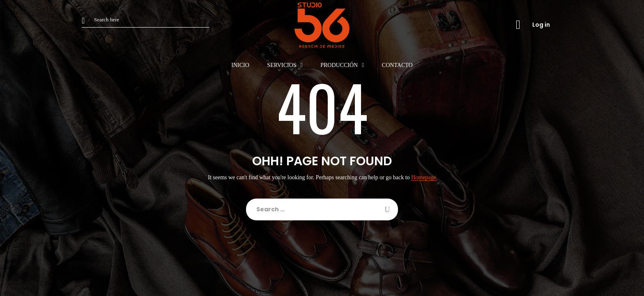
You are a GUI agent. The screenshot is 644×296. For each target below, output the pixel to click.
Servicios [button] (282, 65)
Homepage (424, 178)
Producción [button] (339, 65)
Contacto (397, 65)
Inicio (240, 65)
